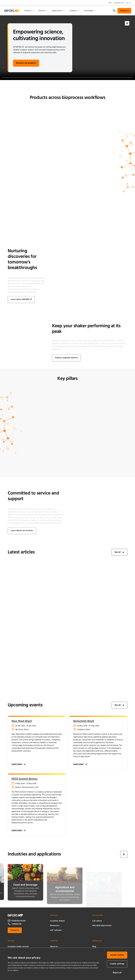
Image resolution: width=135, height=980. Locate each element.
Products (29, 11)
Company (75, 11)
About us (54, 947)
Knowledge (90, 11)
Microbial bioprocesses (102, 926)
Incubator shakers (58, 921)
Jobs (110, 3)
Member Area (119, 3)
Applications (59, 11)
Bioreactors (55, 926)
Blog (94, 947)
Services (43, 11)
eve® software (56, 930)
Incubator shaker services (18, 947)
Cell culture (97, 921)
